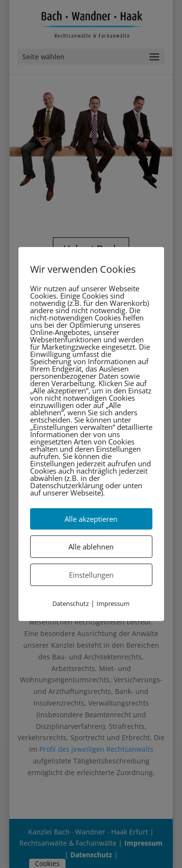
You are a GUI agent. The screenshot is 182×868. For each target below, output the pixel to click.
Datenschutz (71, 603)
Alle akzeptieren (91, 519)
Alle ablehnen (91, 547)
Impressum (113, 603)
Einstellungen (91, 575)
